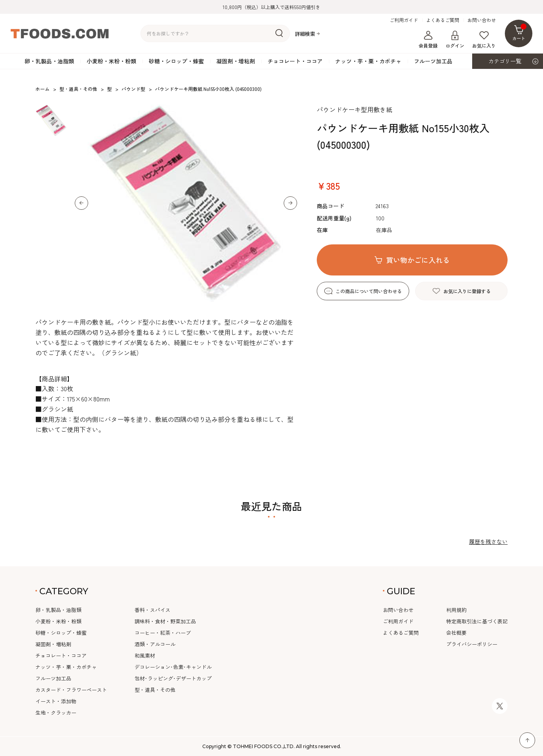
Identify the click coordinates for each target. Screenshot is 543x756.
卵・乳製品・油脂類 (49, 61)
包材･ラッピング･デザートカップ (173, 678)
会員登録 (428, 40)
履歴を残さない (488, 542)
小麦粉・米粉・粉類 (111, 61)
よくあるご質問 (443, 20)
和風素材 (145, 655)
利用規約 (456, 610)
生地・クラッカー (56, 713)
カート (520, 32)
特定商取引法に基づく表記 (477, 621)
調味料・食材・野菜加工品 (165, 621)
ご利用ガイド (404, 20)
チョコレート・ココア (295, 61)
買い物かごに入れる (418, 260)
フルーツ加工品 (433, 61)
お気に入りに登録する (467, 291)
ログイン (455, 40)
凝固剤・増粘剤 (236, 61)
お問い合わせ (482, 20)
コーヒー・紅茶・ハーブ (163, 633)
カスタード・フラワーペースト (71, 690)
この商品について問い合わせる (369, 291)
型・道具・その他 (155, 690)
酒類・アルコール (155, 644)
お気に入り (484, 40)
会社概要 (456, 633)
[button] (81, 203)
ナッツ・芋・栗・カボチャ (368, 61)
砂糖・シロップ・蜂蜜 (176, 61)
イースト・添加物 (56, 701)
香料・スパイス (152, 610)
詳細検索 (305, 34)
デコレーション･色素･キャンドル (173, 667)
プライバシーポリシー (472, 644)
